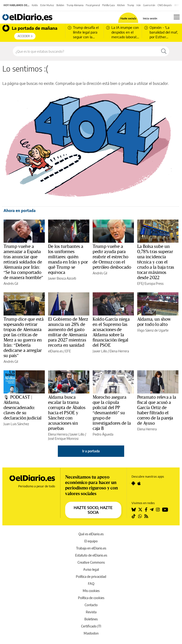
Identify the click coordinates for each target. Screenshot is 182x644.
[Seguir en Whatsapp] (140, 516)
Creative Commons (91, 562)
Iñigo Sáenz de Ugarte (153, 330)
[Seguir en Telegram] (152, 510)
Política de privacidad (91, 577)
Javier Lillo (100, 351)
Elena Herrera (119, 351)
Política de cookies (91, 598)
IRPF (177, 5)
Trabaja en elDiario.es (91, 548)
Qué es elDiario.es (91, 534)
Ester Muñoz (47, 5)
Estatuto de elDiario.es (91, 555)
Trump (131, 5)
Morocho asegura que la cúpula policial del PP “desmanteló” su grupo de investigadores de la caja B (112, 413)
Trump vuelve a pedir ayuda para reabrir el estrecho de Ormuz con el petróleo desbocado (112, 257)
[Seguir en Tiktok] (134, 516)
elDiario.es (55, 351)
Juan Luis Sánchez (16, 424)
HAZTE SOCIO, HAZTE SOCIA (93, 510)
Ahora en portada (20, 211)
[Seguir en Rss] (146, 516)
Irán (139, 5)
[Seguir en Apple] (139, 483)
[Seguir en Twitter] (140, 510)
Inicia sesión (150, 18)
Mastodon (91, 633)
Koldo (35, 5)
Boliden (60, 5)
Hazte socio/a (128, 18)
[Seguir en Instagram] (158, 510)
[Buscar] (164, 51)
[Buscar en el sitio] (86, 51)
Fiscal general (93, 5)
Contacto (91, 605)
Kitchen (121, 5)
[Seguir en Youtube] (165, 510)
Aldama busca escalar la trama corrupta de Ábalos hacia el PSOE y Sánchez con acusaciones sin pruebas (67, 413)
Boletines (91, 619)
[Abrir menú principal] (177, 17)
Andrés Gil (11, 283)
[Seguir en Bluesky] (134, 510)
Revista (91, 612)
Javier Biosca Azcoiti (62, 278)
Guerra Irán (149, 5)
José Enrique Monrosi (63, 439)
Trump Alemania (75, 5)
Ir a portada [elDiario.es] (91, 451)
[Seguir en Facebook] (146, 510)
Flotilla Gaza (108, 5)
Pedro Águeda (103, 434)
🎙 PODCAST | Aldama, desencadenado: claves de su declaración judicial (23, 408)
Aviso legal (91, 569)
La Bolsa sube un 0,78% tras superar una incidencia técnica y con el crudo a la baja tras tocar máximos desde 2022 (156, 262)
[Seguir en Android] (133, 483)
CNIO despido (165, 5)
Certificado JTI (91, 626)
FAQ (91, 584)
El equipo (91, 541)
